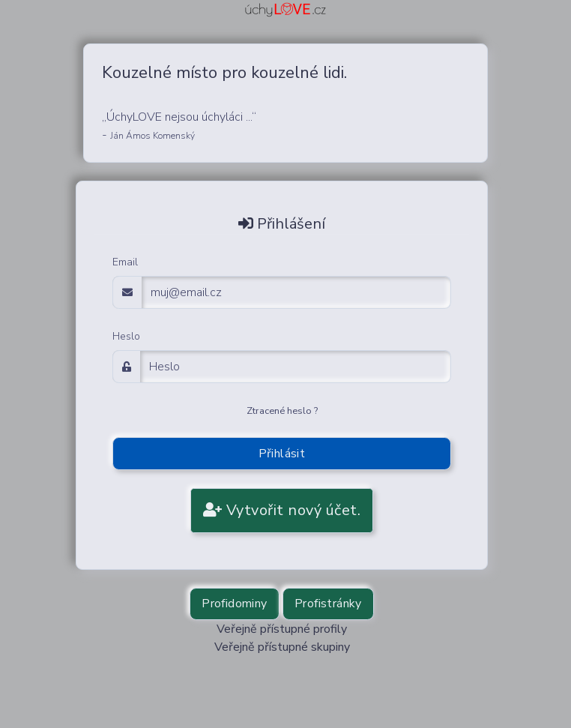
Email (125, 262)
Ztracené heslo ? (282, 411)
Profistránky (328, 604)
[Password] (296, 367)
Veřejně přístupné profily (282, 629)
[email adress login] (296, 292)
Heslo (126, 336)
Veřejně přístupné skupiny (282, 647)
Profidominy (234, 604)
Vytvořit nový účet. (282, 510)
